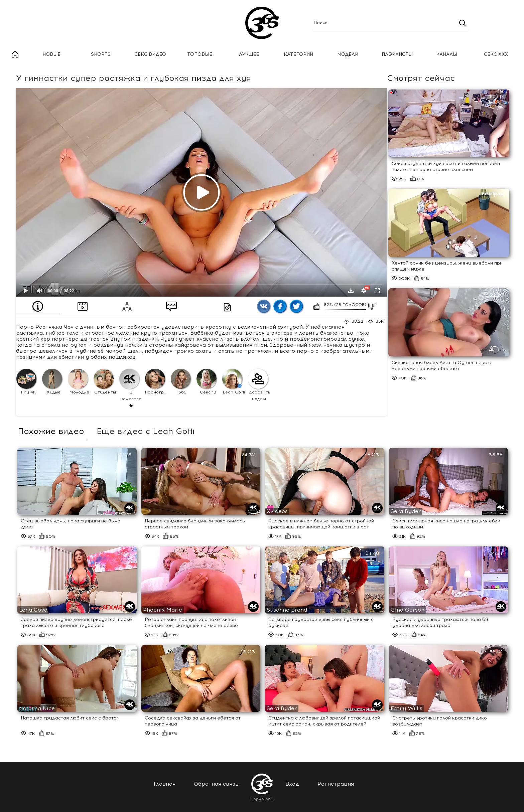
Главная (15, 55)
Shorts (101, 54)
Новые (51, 54)
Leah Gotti (234, 382)
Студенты (105, 382)
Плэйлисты (397, 54)
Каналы (447, 54)
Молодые (79, 382)
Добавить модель (259, 385)
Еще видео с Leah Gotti (146, 431)
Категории (298, 54)
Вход (292, 784)
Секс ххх (496, 54)
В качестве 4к (130, 388)
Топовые (200, 54)
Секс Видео (150, 54)
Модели (348, 54)
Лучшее (249, 54)
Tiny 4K (26, 382)
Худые (52, 382)
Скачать (351, 291)
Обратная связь (216, 784)
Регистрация (336, 784)
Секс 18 (207, 382)
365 (181, 382)
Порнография (157, 382)
